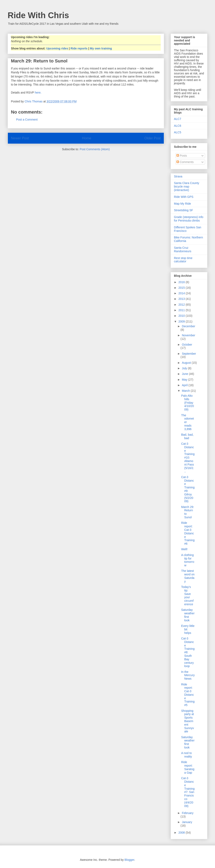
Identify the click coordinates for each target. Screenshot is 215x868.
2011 (182, 310)
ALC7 (178, 119)
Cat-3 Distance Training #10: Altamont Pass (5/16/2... (188, 457)
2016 (182, 282)
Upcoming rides (57, 48)
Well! (184, 549)
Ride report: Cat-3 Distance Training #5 (188, 695)
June (185, 374)
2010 (182, 316)
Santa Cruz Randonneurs (183, 249)
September (189, 354)
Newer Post (20, 138)
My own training (101, 48)
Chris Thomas (34, 101)
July (185, 368)
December (188, 326)
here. (38, 93)
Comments (185, 162)
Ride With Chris (38, 15)
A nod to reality (187, 755)
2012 (182, 305)
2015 (182, 288)
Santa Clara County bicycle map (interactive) (187, 187)
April (185, 385)
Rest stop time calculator (183, 260)
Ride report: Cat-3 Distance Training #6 (188, 533)
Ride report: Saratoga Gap (188, 767)
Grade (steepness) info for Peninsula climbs (189, 219)
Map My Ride (182, 204)
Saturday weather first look (188, 615)
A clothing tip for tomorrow (188, 560)
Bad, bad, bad (187, 436)
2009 (182, 321)
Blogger (129, 860)
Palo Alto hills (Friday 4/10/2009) (188, 403)
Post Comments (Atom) (95, 149)
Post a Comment (27, 120)
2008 (182, 833)
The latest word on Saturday (188, 576)
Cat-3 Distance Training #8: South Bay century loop (188, 652)
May (185, 380)
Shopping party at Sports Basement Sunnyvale (188, 721)
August (187, 363)
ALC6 (178, 126)
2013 (182, 299)
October (187, 345)
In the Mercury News (188, 675)
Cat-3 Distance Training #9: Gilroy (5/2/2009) (188, 489)
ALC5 (178, 132)
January (187, 822)
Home (87, 138)
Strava (178, 176)
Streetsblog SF (184, 210)
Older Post (153, 138)
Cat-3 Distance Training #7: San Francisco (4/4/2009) (188, 792)
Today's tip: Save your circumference (187, 596)
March (186, 391)
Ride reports (79, 48)
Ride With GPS (184, 197)
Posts (182, 156)
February (188, 813)
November (188, 335)
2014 (182, 293)
